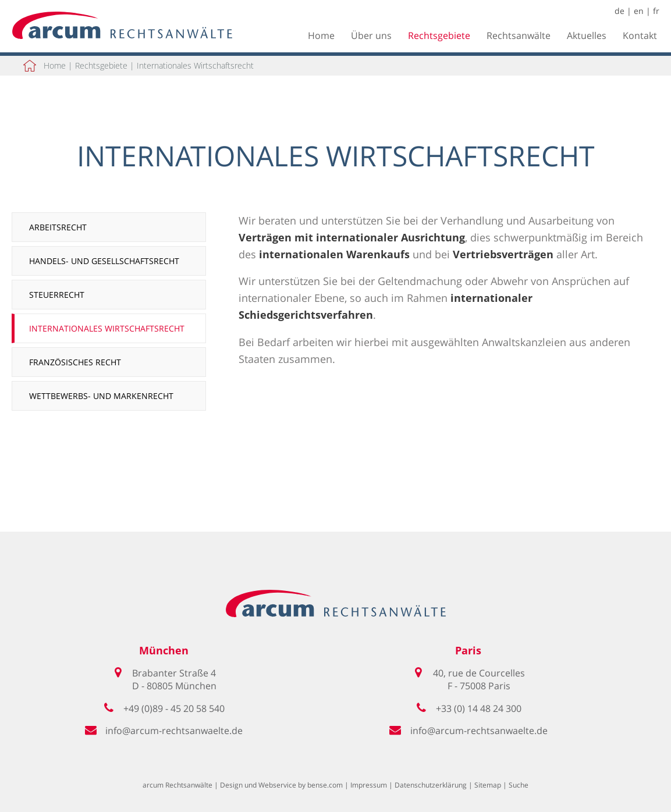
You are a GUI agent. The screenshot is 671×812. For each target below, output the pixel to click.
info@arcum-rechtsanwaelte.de (174, 731)
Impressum (369, 785)
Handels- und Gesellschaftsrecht (104, 261)
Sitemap (488, 785)
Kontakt (640, 35)
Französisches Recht (75, 362)
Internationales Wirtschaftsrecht (195, 65)
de (619, 11)
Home (321, 35)
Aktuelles (587, 35)
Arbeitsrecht (58, 227)
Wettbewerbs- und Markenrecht (101, 396)
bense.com (325, 785)
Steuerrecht (57, 295)
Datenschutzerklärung (431, 785)
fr (656, 11)
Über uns (371, 35)
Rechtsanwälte (519, 35)
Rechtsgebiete (439, 35)
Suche (519, 785)
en (639, 11)
